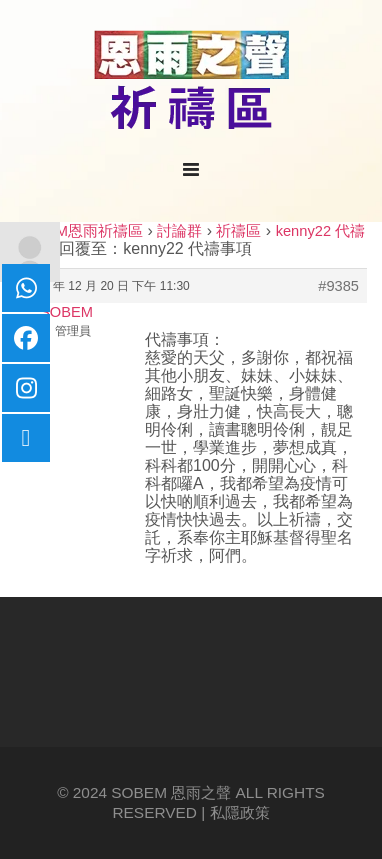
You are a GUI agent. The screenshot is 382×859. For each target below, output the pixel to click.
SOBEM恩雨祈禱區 (79, 231)
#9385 (338, 286)
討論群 (179, 231)
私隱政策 (240, 812)
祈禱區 (238, 231)
